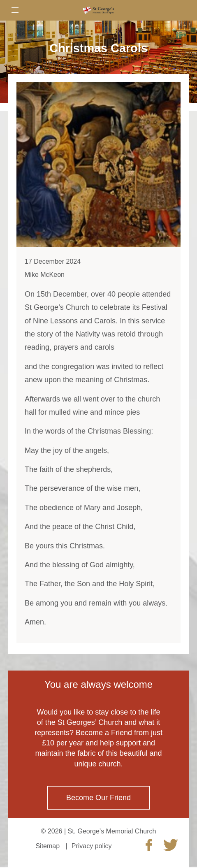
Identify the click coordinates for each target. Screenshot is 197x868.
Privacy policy (92, 846)
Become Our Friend (98, 798)
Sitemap (48, 846)
